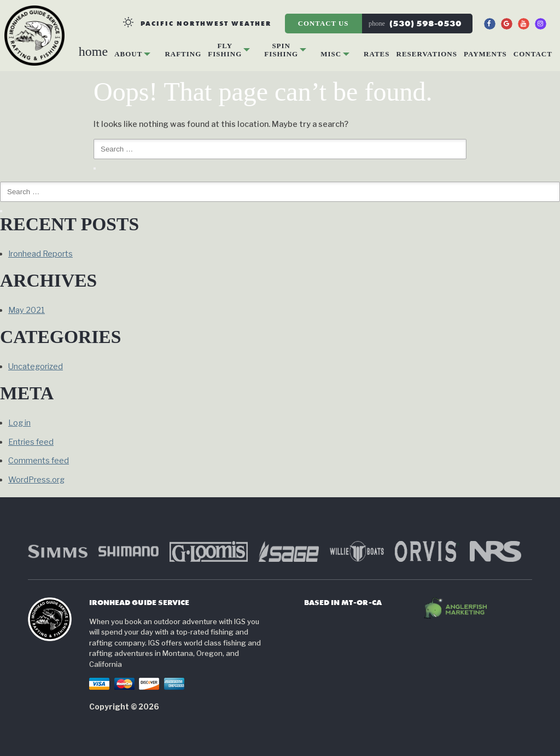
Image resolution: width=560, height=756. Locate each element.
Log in (19, 423)
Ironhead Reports (40, 254)
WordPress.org (36, 480)
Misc (331, 54)
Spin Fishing (281, 50)
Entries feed (31, 442)
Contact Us (327, 24)
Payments (485, 54)
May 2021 (27, 310)
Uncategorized (36, 367)
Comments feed (39, 461)
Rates (377, 54)
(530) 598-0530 (415, 23)
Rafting (183, 54)
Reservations (427, 54)
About (128, 54)
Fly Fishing (225, 50)
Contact (533, 54)
